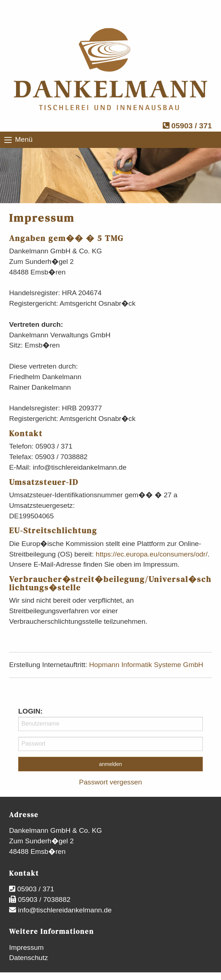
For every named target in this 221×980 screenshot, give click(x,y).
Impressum (26, 947)
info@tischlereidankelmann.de (64, 910)
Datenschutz (29, 958)
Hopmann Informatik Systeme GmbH (146, 665)
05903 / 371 (187, 126)
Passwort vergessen (110, 782)
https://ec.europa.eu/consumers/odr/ (152, 554)
